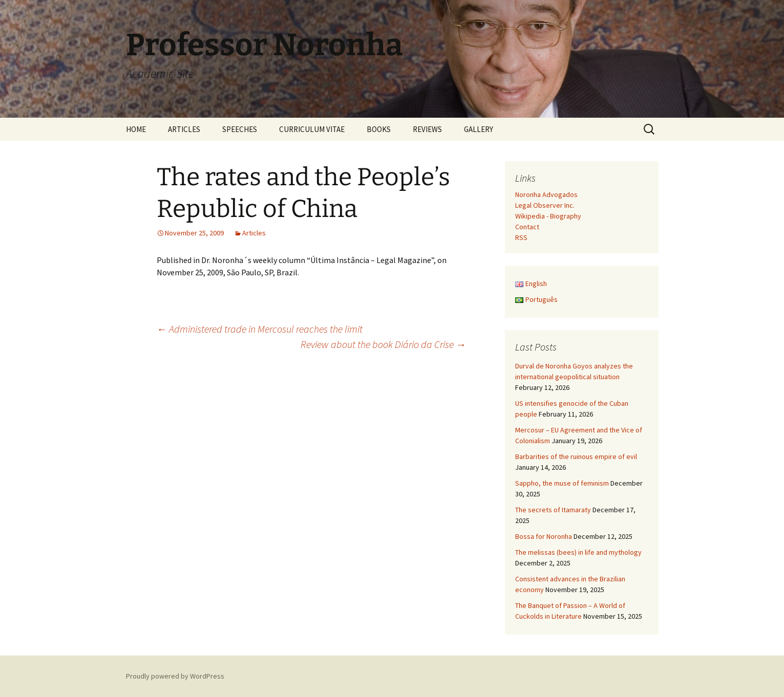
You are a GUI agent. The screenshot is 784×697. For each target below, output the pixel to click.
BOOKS (379, 129)
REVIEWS (427, 129)
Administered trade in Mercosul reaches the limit (260, 329)
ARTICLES (184, 129)
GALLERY (479, 129)
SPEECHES (240, 129)
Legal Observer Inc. (545, 205)
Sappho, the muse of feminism (562, 483)
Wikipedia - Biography (548, 216)
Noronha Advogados (546, 194)
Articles (254, 233)
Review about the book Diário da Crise (383, 344)
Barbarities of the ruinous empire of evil (576, 456)
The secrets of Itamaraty (553, 510)
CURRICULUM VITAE (312, 129)
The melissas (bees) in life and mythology (578, 552)
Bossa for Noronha (544, 536)
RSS (521, 237)
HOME (136, 129)
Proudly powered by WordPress (175, 676)
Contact (527, 227)
